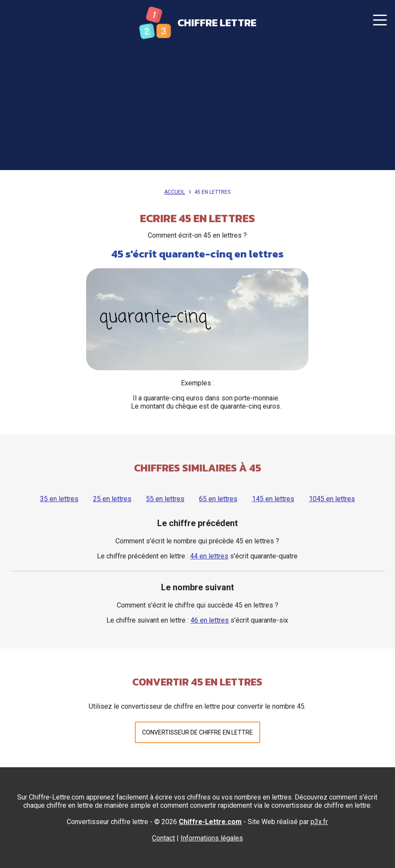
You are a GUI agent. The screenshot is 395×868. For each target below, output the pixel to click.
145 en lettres (273, 499)
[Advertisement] (197, 110)
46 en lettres (210, 620)
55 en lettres (165, 499)
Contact (163, 838)
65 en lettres (218, 499)
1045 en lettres (332, 499)
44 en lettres (209, 556)
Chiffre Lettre (217, 23)
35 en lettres (59, 499)
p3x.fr (319, 822)
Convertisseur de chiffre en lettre (197, 732)
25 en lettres (112, 499)
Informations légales (212, 838)
